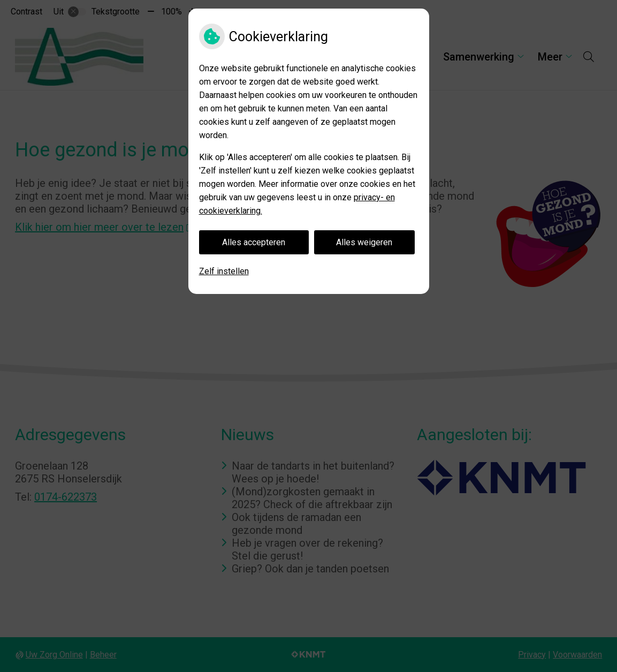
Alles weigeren (364, 242)
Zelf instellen (224, 271)
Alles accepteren (254, 242)
